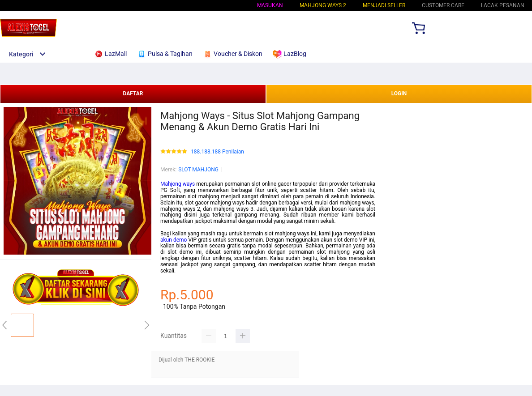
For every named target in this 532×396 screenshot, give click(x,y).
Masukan (270, 5)
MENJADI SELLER (384, 5)
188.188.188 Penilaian (217, 152)
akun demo (174, 240)
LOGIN (399, 94)
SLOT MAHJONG (198, 170)
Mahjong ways (178, 184)
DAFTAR (133, 94)
